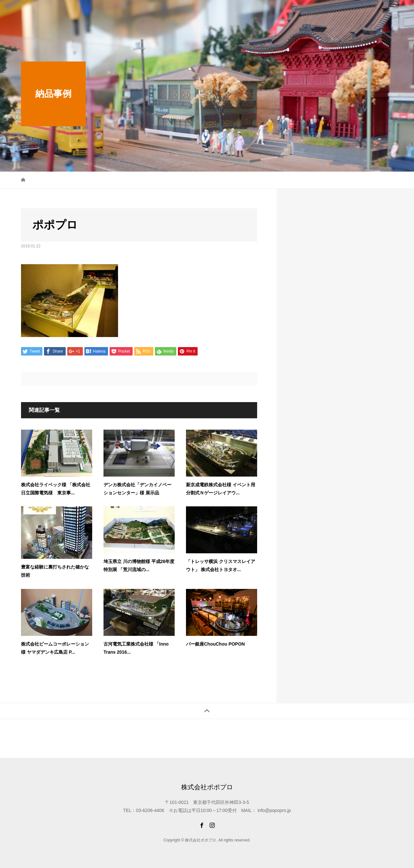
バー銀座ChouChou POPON (215, 644)
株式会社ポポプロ (47, 11)
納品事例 (262, 11)
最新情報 (156, 11)
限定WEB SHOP (191, 11)
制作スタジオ (230, 11)
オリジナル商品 (296, 11)
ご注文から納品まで (341, 11)
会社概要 (379, 11)
